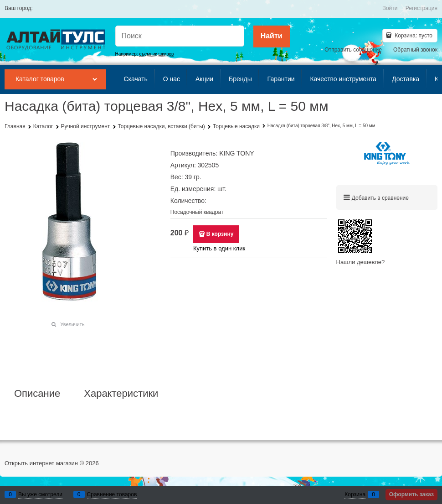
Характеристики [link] (121, 394)
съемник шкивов (156, 54)
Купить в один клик (219, 248)
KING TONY (237, 153)
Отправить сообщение (353, 50)
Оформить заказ (411, 494)
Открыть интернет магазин (41, 463)
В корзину (220, 234)
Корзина (355, 494)
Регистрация (421, 8)
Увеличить (72, 324)
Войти (390, 8)
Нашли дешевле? (361, 262)
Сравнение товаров (112, 494)
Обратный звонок (415, 50)
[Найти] (272, 36)
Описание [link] (37, 394)
